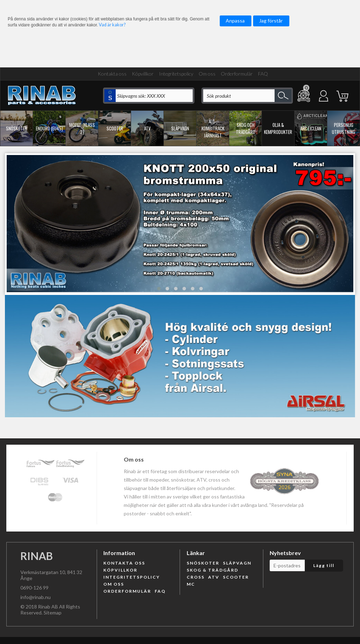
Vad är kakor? (112, 25)
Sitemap (53, 613)
